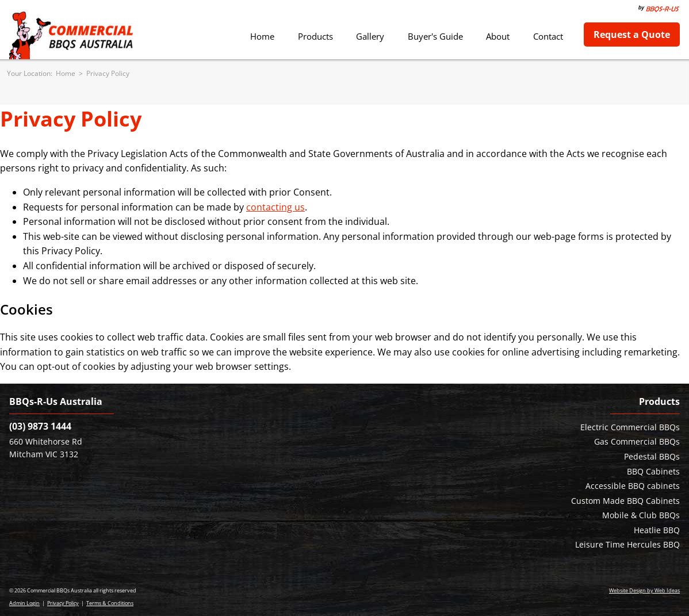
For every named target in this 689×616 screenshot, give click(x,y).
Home (262, 36)
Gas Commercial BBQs (637, 441)
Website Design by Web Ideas (644, 590)
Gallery (370, 36)
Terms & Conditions (110, 603)
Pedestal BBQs (652, 456)
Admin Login (24, 603)
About (498, 36)
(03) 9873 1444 (40, 426)
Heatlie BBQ (657, 530)
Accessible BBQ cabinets (633, 486)
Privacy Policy (108, 73)
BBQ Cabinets (653, 471)
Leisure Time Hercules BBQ (627, 544)
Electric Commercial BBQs (630, 427)
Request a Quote (632, 35)
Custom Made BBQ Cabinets (625, 501)
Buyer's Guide (435, 36)
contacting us (275, 207)
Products (315, 36)
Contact (548, 36)
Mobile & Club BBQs (641, 515)
